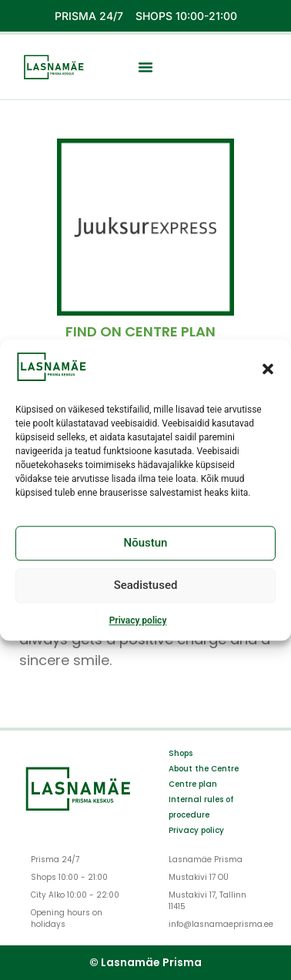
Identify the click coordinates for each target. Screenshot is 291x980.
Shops (181, 753)
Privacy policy (138, 620)
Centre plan (193, 784)
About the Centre (204, 769)
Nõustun (146, 544)
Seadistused (146, 586)
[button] (268, 369)
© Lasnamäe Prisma (145, 962)
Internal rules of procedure (201, 807)
